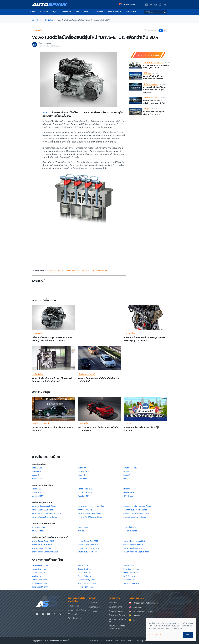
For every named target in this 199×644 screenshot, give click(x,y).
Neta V (126, 479)
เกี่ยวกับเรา (113, 603)
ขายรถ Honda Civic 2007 (42, 548)
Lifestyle (147, 109)
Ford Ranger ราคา (40, 573)
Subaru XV (82, 468)
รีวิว (79, 12)
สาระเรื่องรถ (100, 12)
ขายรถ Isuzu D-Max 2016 (88, 552)
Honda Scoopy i (130, 489)
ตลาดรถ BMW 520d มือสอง (43, 510)
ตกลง (188, 635)
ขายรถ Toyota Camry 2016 (43, 541)
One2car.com (139, 603)
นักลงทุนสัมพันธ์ (144, 641)
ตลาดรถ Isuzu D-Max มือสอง (135, 510)
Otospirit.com (152, 611)
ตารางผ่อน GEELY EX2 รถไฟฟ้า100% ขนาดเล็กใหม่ (154, 102)
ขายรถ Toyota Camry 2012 (134, 545)
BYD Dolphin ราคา (40, 580)
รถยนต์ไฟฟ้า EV (116, 12)
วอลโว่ (52, 271)
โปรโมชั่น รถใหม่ (127, 4)
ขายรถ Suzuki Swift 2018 (88, 545)
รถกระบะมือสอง (38, 527)
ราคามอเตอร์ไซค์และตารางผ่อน (154, 62)
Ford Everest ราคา (131, 569)
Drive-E (86, 271)
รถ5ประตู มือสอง (130, 531)
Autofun (136, 620)
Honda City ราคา (39, 569)
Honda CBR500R (85, 492)
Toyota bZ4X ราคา (85, 587)
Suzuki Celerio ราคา (132, 583)
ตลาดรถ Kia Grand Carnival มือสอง (92, 506)
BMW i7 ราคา (129, 580)
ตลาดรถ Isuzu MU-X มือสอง (135, 517)
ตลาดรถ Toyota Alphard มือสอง (136, 513)
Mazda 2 (35, 475)
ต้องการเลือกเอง (156, 635)
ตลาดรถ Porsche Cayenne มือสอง (137, 506)
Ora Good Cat (83, 479)
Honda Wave (129, 492)
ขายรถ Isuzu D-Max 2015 (88, 548)
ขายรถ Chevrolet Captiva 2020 (136, 552)
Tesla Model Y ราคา (40, 587)
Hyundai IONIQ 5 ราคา (87, 580)
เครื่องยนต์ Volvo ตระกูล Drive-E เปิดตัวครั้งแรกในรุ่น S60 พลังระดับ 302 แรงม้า (52, 339)
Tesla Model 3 (83, 471)
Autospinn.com (152, 603)
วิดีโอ (88, 12)
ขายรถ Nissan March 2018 (134, 541)
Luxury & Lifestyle (50, 12)
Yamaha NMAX (84, 496)
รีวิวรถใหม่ (93, 611)
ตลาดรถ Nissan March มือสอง (44, 506)
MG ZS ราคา (37, 576)
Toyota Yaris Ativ (130, 468)
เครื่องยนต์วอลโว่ (100, 271)
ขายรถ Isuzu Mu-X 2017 (42, 545)
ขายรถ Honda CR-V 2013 (134, 548)
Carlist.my (137, 607)
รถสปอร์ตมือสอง (130, 527)
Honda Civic (37, 479)
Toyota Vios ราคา (85, 573)
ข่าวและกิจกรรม (127, 641)
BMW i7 (127, 475)
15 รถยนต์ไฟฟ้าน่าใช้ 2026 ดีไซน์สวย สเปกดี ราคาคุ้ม (154, 78)
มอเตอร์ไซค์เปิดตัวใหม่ (77, 610)
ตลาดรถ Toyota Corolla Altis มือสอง (46, 513)
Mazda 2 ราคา (84, 565)
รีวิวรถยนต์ (73, 614)
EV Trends (147, 73)
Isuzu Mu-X (128, 471)
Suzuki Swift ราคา (85, 569)
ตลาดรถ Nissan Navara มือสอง (45, 517)
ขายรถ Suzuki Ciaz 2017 (88, 541)
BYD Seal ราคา (130, 576)
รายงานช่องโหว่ (111, 641)
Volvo (46, 112)
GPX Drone (128, 496)
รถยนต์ (34, 12)
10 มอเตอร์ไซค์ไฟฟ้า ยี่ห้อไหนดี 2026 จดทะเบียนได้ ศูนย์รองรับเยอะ (155, 90)
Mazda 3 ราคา (129, 565)
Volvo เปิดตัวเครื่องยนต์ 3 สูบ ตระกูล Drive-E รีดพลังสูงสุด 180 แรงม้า (145, 339)
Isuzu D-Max (37, 468)
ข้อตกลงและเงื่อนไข (117, 615)
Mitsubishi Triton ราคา (87, 583)
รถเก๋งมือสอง (83, 527)
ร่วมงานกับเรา (96, 641)
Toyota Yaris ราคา (85, 576)
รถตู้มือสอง (82, 531)
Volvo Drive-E (73, 271)
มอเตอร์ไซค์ (68, 12)
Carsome (137, 616)
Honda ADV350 (38, 492)
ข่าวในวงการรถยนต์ (87, 374)
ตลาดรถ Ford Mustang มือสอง (90, 517)
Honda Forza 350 (85, 489)
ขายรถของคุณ (94, 607)
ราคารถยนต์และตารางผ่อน (151, 98)
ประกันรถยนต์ (131, 12)
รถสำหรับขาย (94, 603)
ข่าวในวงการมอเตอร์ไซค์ (151, 84)
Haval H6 (81, 475)
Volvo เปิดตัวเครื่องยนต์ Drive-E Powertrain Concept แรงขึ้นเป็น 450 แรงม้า (53, 380)
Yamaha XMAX (38, 496)
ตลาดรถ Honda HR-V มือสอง (89, 513)
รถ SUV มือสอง (38, 531)
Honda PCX (37, 489)
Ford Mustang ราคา (40, 583)
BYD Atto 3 (36, 471)
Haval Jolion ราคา (131, 573)
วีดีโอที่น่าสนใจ (74, 618)
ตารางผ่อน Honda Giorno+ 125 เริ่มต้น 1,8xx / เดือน (156, 67)
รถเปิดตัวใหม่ (38, 30)
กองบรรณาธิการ (115, 607)
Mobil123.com (139, 611)
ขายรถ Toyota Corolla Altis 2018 (45, 552)
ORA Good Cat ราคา (40, 565)
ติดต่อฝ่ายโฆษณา (116, 611)
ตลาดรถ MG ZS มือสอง (87, 510)
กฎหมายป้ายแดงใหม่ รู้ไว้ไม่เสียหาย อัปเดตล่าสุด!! (154, 113)
